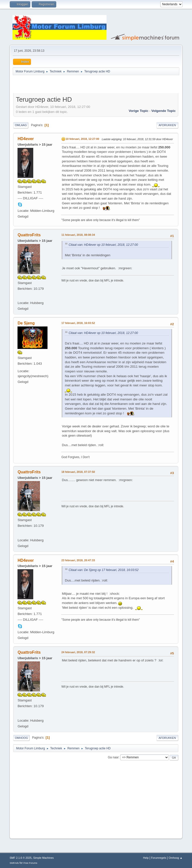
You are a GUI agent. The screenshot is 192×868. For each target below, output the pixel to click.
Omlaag (21, 125)
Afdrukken (167, 125)
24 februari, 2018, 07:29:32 (78, 652)
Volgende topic (163, 111)
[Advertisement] (72, 85)
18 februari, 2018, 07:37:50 (78, 472)
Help (146, 858)
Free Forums (30, 863)
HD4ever (26, 139)
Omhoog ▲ (176, 858)
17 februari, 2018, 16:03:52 (78, 323)
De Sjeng (26, 323)
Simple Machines (43, 858)
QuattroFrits (29, 235)
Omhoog (21, 738)
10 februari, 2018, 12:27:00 (82, 139)
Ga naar (113, 757)
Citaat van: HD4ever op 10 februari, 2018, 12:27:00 (103, 245)
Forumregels (159, 858)
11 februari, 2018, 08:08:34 (78, 235)
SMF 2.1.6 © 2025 (20, 858)
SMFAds (14, 863)
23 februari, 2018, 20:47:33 (78, 560)
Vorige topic (139, 111)
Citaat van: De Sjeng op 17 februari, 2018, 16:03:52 (103, 570)
